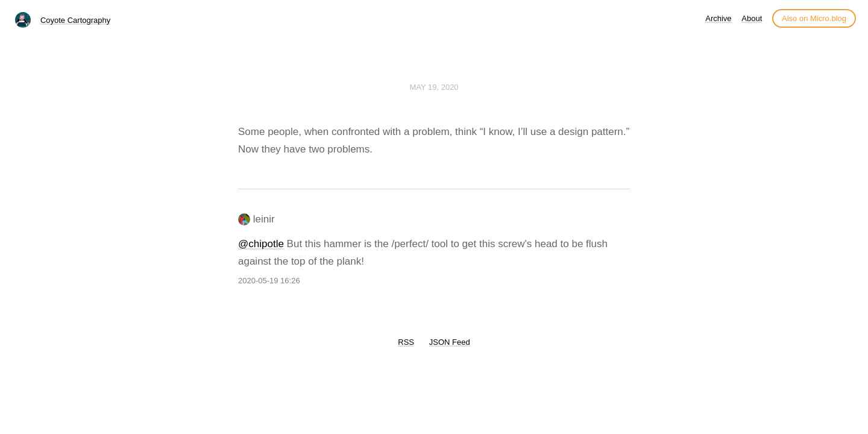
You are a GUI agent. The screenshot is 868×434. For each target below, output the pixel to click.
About (752, 18)
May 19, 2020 (434, 87)
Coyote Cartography (75, 20)
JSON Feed (450, 342)
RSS (406, 342)
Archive (718, 18)
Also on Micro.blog (814, 18)
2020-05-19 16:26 (269, 281)
